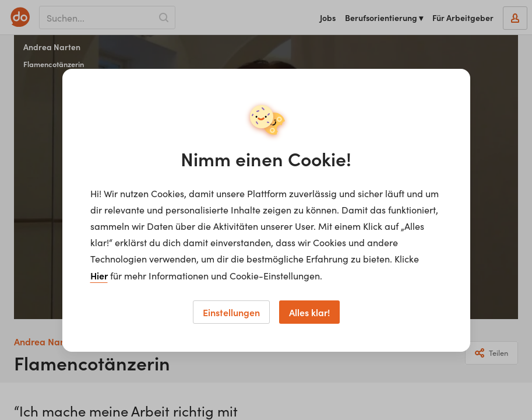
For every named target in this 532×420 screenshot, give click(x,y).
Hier (99, 275)
